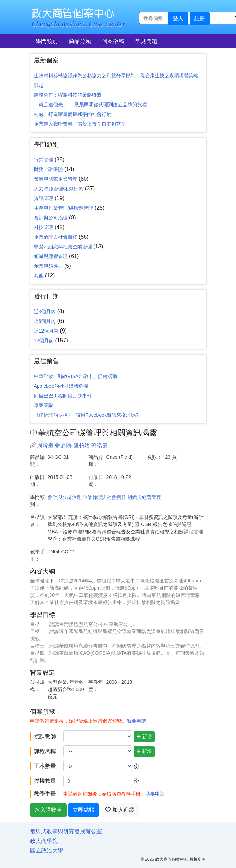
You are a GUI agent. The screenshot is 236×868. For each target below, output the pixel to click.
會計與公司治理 (51, 218)
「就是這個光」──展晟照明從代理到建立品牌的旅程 (91, 105)
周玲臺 (45, 445)
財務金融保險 (48, 169)
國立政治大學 (47, 851)
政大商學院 (44, 841)
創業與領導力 (48, 266)
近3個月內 (45, 312)
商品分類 (80, 41)
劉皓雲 (100, 445)
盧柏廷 (82, 445)
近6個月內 (45, 321)
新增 (144, 737)
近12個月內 (46, 331)
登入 (178, 18)
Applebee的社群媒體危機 (61, 386)
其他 (39, 276)
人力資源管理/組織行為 (59, 189)
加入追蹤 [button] (120, 810)
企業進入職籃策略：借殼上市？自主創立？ (80, 124)
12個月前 (44, 341)
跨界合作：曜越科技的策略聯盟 (68, 95)
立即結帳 (84, 810)
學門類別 (47, 41)
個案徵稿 (113, 41)
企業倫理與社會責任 (56, 237)
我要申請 (136, 721)
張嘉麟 (63, 445)
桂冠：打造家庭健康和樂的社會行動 (73, 114)
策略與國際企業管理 (56, 179)
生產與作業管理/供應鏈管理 (64, 208)
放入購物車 (48, 810)
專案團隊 (44, 405)
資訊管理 (44, 198)
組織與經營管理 (51, 256)
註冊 (200, 18)
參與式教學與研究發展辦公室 (66, 831)
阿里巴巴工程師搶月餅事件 (63, 396)
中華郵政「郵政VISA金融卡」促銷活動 (76, 376)
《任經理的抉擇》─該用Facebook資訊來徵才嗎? (86, 415)
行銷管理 (44, 160)
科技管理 (44, 227)
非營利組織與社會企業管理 (63, 247)
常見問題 (146, 41)
